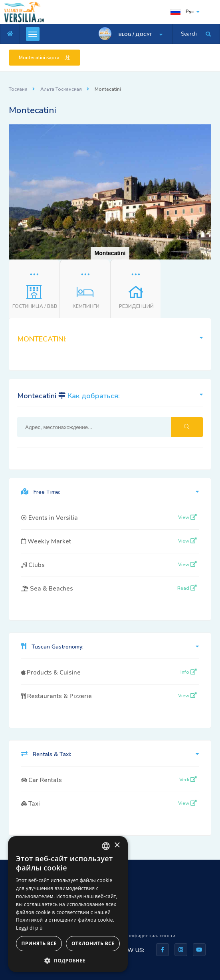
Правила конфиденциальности (139, 936)
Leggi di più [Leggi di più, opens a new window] (29, 928)
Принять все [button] (39, 943)
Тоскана (18, 89)
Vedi (188, 780)
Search (189, 34)
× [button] (117, 845)
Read (187, 588)
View (187, 517)
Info (189, 672)
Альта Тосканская (61, 89)
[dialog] (68, 904)
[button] (204, 132)
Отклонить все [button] (93, 943)
